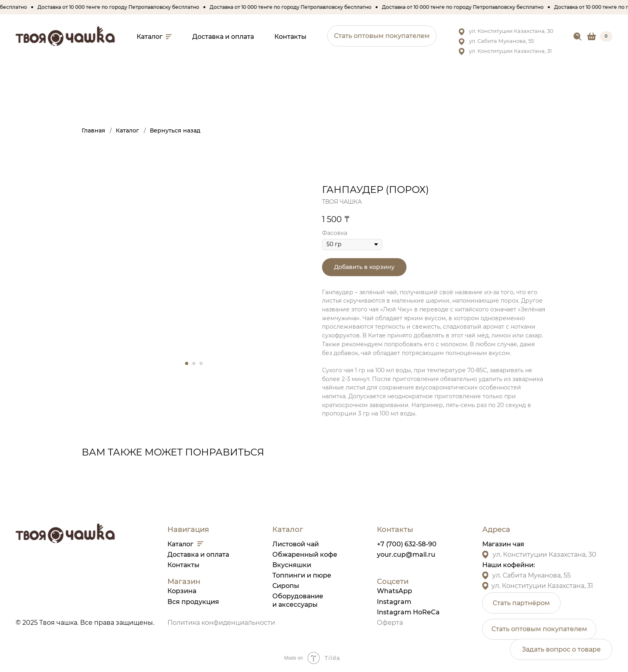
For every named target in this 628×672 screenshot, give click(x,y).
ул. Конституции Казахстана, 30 (511, 31)
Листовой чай (296, 544)
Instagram (394, 602)
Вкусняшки (292, 565)
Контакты (183, 565)
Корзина (182, 591)
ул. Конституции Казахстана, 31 (510, 51)
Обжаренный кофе (305, 555)
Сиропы (286, 586)
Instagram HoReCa (408, 612)
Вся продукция (193, 602)
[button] (382, 36)
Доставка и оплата (198, 555)
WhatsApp (395, 591)
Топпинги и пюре (302, 575)
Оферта (390, 623)
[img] (578, 37)
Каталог (180, 544)
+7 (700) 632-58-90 (407, 544)
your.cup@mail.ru (406, 555)
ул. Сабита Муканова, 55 (501, 41)
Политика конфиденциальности (221, 623)
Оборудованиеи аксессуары (298, 600)
